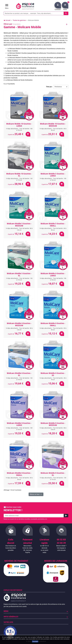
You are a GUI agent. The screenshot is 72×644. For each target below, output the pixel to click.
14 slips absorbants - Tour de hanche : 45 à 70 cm (53, 379)
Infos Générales (11, 617)
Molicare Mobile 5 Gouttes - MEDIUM (19, 225)
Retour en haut (36, 494)
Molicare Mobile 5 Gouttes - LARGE (53, 175)
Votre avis (8, 622)
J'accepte (35, 641)
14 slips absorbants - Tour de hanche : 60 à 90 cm (53, 129)
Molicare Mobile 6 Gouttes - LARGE (53, 275)
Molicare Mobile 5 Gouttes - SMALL (53, 225)
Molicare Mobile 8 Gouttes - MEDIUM (53, 424)
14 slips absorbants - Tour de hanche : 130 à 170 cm (19, 179)
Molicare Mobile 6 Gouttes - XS (53, 374)
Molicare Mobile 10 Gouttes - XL (19, 175)
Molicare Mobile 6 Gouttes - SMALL (53, 324)
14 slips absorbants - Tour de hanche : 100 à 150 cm (19, 129)
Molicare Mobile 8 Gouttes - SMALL (19, 474)
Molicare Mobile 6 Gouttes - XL (19, 374)
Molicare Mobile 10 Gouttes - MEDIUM (53, 125)
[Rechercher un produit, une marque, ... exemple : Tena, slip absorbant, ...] (36, 13)
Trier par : (49, 87)
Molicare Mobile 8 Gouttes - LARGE (19, 424)
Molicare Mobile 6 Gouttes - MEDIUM (19, 324)
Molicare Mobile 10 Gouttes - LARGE (19, 125)
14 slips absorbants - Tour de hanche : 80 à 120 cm (19, 229)
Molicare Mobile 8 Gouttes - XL (53, 474)
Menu (6, 611)
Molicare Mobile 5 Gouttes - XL (19, 275)
